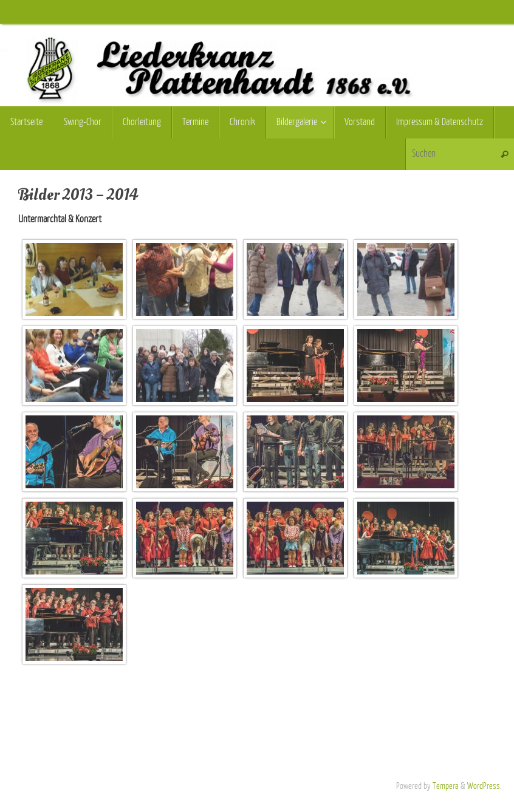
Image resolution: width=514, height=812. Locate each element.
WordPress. (485, 786)
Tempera (446, 786)
